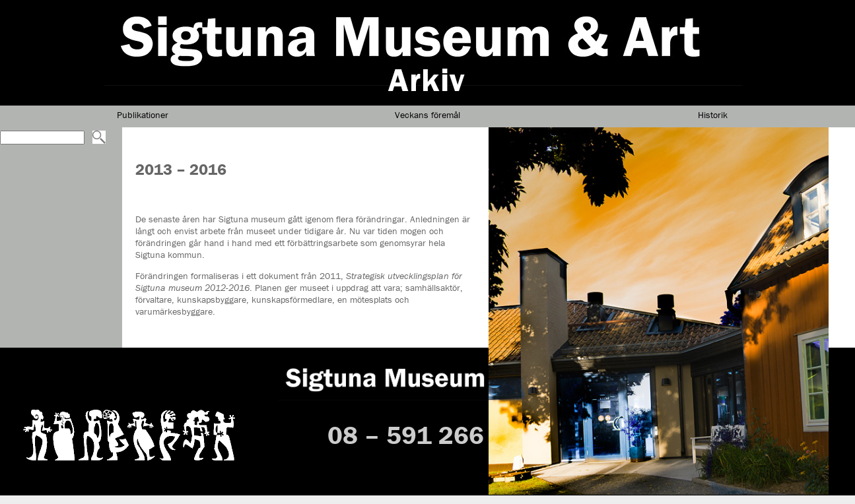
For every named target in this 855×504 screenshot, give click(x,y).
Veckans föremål (427, 115)
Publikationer (143, 115)
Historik (713, 115)
